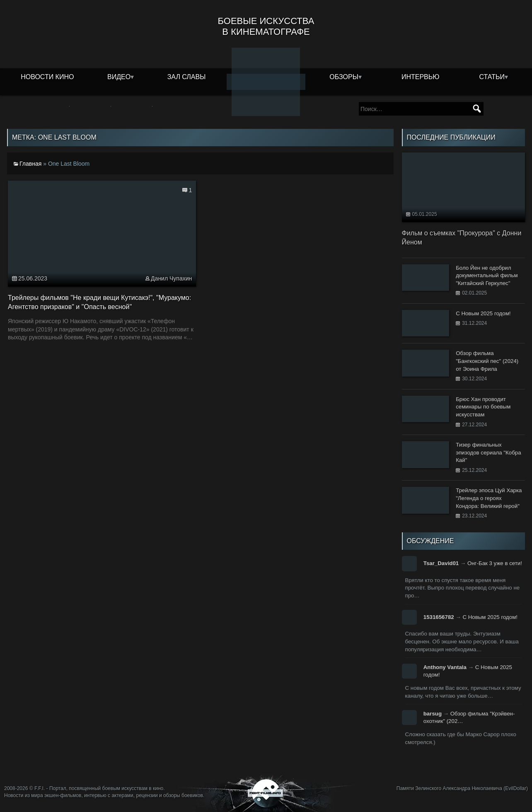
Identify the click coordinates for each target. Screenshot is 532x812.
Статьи (492, 77)
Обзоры (344, 77)
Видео (119, 77)
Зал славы (187, 77)
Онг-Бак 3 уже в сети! (495, 563)
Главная (30, 164)
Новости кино (47, 77)
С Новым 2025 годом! (490, 617)
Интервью (421, 77)
